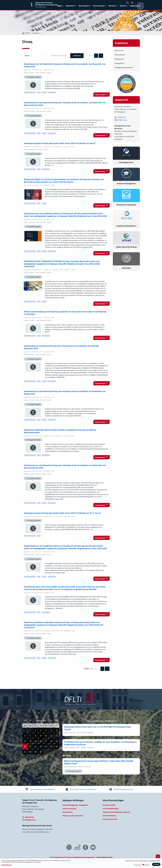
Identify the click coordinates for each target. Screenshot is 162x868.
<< (25, 721)
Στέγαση (44, 92)
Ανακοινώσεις (120, 55)
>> (101, 56)
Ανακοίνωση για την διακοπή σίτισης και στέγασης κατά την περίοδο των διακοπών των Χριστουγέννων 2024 (65, 467)
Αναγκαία (138, 865)
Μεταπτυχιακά (99, 6)
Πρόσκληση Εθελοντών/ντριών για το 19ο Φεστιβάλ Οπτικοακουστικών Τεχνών (98, 728)
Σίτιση (39, 92)
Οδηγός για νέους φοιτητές (73, 816)
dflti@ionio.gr (122, 120)
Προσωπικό (70, 6)
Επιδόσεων (147, 865)
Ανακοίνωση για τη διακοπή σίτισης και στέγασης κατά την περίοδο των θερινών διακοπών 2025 (61, 347)
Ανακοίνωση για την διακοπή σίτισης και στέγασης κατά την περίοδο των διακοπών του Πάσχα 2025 (65, 393)
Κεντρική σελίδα (109, 805)
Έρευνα (123, 6)
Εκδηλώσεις (119, 59)
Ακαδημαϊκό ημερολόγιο (124, 68)
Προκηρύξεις (120, 63)
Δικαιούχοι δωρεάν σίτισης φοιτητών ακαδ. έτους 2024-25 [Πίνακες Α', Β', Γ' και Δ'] (62, 513)
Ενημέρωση (134, 6)
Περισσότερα (100, 95)
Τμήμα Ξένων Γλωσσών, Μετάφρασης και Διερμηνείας (75, 857)
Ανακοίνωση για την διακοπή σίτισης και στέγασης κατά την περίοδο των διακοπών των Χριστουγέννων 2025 (65, 104)
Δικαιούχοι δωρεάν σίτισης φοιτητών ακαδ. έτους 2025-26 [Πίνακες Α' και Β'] (60, 143)
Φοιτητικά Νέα (52, 92)
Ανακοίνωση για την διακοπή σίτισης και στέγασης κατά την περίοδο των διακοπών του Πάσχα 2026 (65, 65)
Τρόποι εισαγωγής (69, 809)
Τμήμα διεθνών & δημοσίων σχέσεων (116, 812)
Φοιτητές (112, 6)
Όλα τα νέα (119, 50)
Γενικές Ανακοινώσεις (30, 92)
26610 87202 (122, 117)
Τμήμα (59, 6)
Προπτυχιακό (84, 6)
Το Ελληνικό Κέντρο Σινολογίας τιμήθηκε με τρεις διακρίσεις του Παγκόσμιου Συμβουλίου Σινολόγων (100, 743)
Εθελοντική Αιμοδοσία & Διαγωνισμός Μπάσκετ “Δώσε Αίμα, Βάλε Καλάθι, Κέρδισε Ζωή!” (99, 762)
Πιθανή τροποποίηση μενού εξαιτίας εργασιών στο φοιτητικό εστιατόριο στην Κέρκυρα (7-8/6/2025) (65, 313)
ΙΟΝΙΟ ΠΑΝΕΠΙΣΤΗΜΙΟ (104, 857)
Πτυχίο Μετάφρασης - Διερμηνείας (75, 805)
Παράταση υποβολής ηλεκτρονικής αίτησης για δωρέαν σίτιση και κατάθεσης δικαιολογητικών (60, 431)
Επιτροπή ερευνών (110, 819)
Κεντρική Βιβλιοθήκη (111, 809)
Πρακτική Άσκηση (109, 816)
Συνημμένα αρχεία (34, 77)
